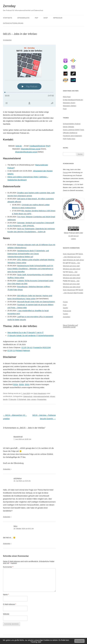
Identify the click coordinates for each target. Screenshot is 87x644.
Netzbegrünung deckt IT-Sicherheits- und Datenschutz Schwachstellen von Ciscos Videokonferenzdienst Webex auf (28, 254)
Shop (46, 18)
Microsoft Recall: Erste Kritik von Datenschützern (36, 302)
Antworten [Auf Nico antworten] (7, 544)
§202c (27, 384)
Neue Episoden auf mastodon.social (70, 326)
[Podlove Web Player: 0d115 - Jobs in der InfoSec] (29, 76)
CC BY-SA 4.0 (73, 236)
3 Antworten (7, 40)
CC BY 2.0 (11, 350)
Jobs (29, 399)
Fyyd (65, 109)
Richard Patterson (23, 350)
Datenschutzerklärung (13, 23)
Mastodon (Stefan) (70, 106)
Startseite (8, 18)
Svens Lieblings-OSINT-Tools (73, 130)
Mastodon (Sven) (69, 103)
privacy (34, 399)
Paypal (65, 172)
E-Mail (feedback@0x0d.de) (73, 100)
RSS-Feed (67, 97)
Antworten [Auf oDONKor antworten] (7, 517)
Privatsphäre (42, 399)
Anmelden (67, 317)
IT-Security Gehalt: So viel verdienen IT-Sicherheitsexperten (31, 335)
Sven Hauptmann (40, 393)
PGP (36, 18)
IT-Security (12, 399)
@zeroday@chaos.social (31, 149)
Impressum (58, 18)
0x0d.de (19, 146)
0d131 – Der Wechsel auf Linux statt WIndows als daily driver (73, 257)
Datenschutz (28, 396)
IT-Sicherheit (22, 399)
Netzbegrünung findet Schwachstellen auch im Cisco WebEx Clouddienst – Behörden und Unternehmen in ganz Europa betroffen (30, 269)
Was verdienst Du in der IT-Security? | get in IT (25, 332)
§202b (21, 384)
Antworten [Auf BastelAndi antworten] (7, 469)
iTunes (65, 302)
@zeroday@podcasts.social (26, 152)
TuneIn (65, 314)
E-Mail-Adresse (10, 604)
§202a (16, 384)
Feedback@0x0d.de (37, 146)
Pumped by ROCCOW (42, 347)
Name (6, 595)
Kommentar (8, 567)
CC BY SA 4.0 (27, 347)
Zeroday (9, 6)
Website (6, 614)
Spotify (65, 308)
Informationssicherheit (41, 396)
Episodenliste (23, 18)
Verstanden (79, 641)
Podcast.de (67, 311)
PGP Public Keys (69, 139)
